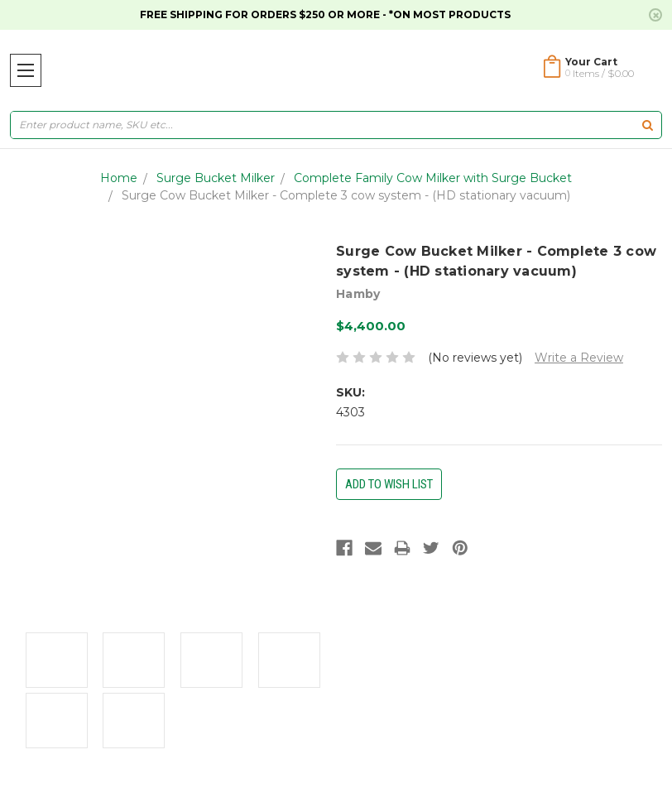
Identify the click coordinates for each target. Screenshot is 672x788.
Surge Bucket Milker (216, 178)
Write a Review (579, 358)
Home (119, 178)
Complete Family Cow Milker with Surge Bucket (433, 178)
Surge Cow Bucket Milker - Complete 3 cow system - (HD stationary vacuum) (346, 195)
